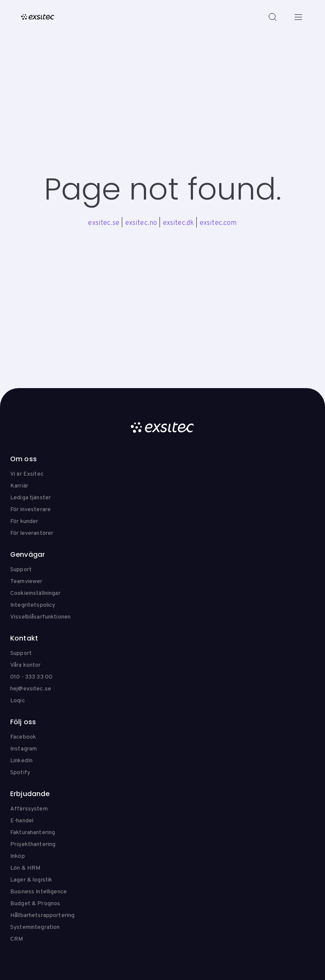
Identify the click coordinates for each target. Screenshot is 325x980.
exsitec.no (141, 223)
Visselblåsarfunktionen (40, 617)
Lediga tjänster (30, 498)
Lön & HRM (25, 868)
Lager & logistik (31, 880)
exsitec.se (104, 223)
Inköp (18, 856)
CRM (17, 939)
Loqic (18, 701)
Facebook (23, 737)
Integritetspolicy (33, 605)
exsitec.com (218, 223)
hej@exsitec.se (31, 689)
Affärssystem (29, 809)
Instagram (23, 749)
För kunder (24, 521)
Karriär (19, 486)
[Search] (273, 17)
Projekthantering (33, 844)
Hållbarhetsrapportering (42, 916)
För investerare (30, 510)
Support (21, 570)
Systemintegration (35, 927)
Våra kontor (26, 665)
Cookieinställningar (35, 593)
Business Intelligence (39, 892)
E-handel (22, 821)
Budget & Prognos (35, 904)
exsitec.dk (179, 223)
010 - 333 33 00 (31, 677)
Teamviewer (26, 582)
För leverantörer (32, 533)
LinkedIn (21, 761)
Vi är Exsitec (27, 474)
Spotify (20, 773)
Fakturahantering (33, 833)
